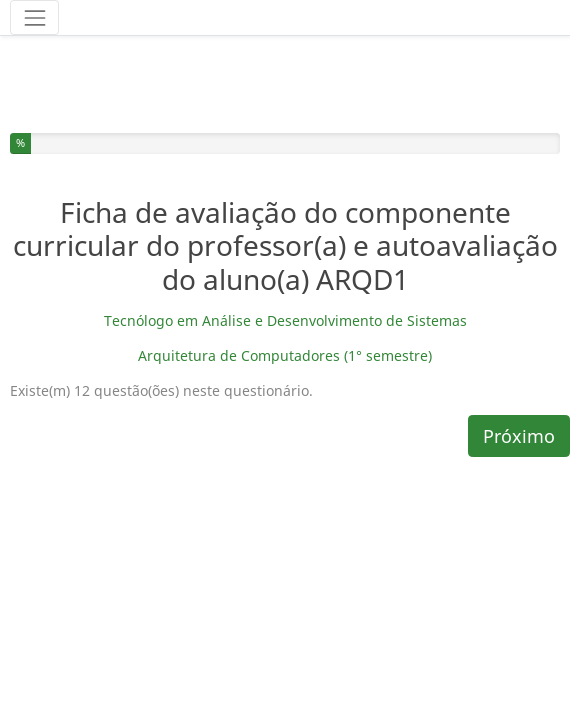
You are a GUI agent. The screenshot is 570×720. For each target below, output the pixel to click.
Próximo (519, 379)
